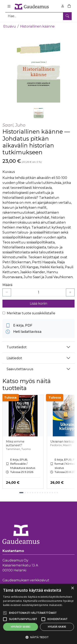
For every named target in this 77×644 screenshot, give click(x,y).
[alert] (38, 614)
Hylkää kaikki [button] (57, 627)
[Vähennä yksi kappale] (7, 292)
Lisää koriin (38, 303)
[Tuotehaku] (38, 16)
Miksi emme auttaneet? (15, 443)
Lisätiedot (14, 358)
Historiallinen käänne (37, 26)
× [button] (72, 588)
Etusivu (10, 26)
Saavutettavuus (20, 369)
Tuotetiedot (17, 347)
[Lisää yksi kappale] (70, 292)
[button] (38, 637)
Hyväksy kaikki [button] (21, 627)
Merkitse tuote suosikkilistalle (31, 313)
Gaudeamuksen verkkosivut (26, 580)
